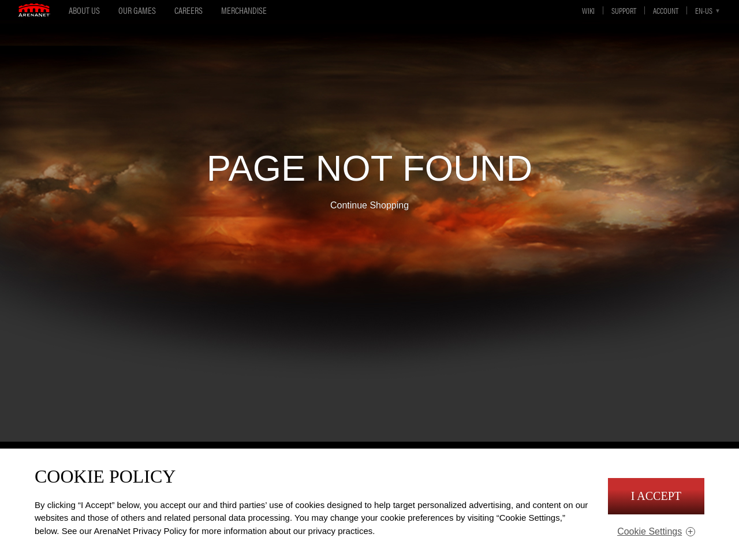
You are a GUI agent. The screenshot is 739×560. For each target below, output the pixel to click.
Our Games (137, 10)
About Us (84, 10)
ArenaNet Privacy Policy (141, 531)
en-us (704, 10)
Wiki (588, 10)
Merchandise (244, 10)
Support (624, 10)
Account (666, 10)
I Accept (656, 496)
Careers (189, 10)
